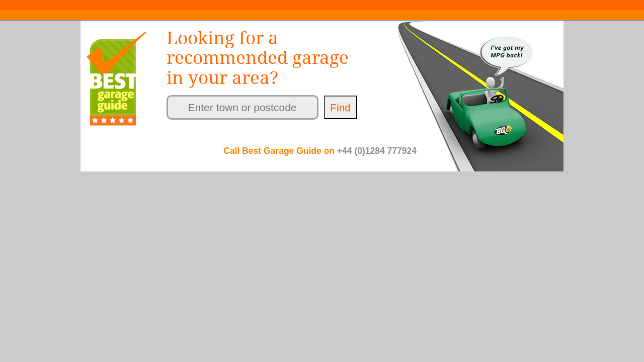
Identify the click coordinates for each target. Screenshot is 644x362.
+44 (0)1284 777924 (377, 151)
